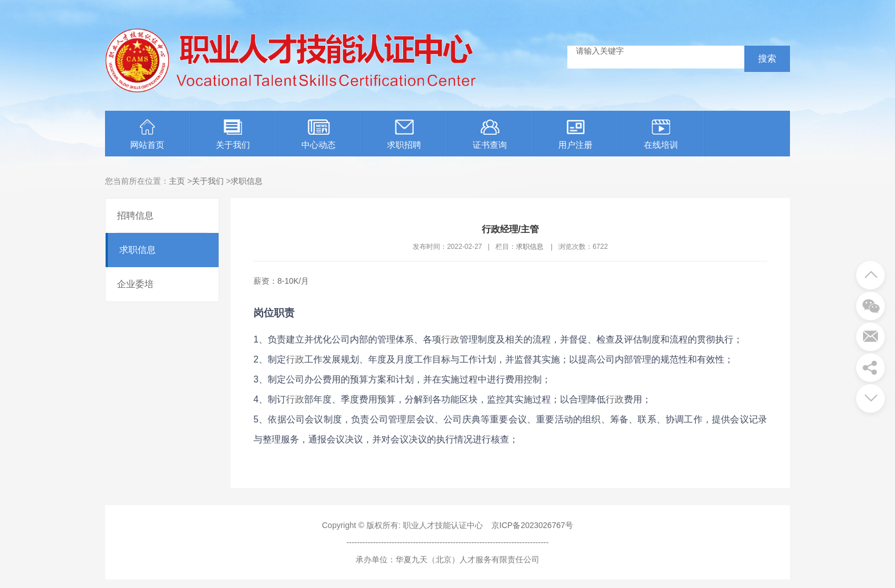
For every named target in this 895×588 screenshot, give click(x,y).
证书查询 (490, 134)
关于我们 (233, 134)
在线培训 (661, 134)
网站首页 (147, 134)
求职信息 (247, 181)
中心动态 (319, 134)
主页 (177, 181)
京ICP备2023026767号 (532, 525)
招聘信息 (135, 216)
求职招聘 (404, 134)
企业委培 (135, 284)
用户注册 (575, 134)
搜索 (767, 59)
